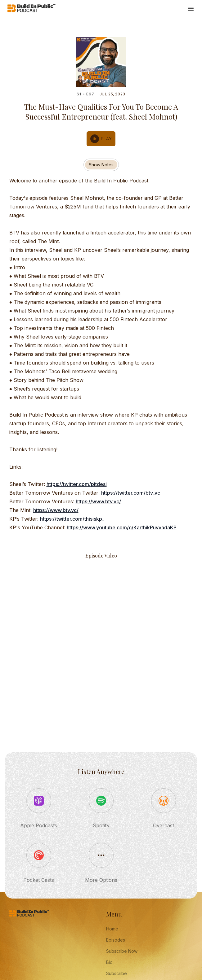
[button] (101, 139)
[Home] (31, 9)
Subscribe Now (122, 951)
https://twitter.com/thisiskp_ (72, 519)
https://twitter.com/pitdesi (77, 484)
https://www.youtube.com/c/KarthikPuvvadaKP (122, 527)
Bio (109, 962)
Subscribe (117, 973)
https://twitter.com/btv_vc (131, 493)
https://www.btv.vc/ (98, 501)
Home (112, 929)
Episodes (116, 940)
